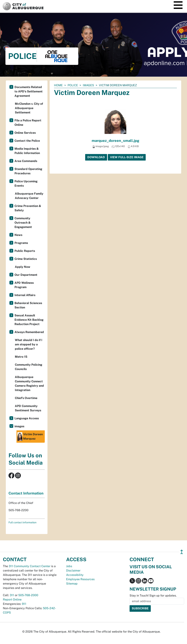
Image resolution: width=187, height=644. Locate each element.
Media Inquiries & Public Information (27, 151)
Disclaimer (73, 571)
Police (73, 85)
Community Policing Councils (29, 367)
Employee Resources (80, 579)
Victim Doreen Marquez (30, 437)
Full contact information (22, 522)
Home (58, 85)
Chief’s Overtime (26, 398)
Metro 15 (21, 357)
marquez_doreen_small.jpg (116, 141)
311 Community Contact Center (30, 566)
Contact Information (26, 493)
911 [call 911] (24, 604)
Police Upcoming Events (26, 183)
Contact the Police (27, 141)
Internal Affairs (25, 295)
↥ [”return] (182, 552)
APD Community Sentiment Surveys (28, 408)
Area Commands (26, 161)
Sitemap (72, 584)
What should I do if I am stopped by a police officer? (29, 344)
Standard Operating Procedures (28, 171)
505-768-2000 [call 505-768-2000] (28, 595)
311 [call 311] (12, 595)
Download (96, 157)
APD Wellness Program (24, 285)
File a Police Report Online (28, 123)
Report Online (12, 600)
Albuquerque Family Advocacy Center (29, 196)
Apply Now (23, 267)
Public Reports (25, 251)
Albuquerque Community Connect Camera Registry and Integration (29, 384)
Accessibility (75, 575)
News (18, 235)
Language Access (27, 418)
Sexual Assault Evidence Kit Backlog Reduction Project (29, 320)
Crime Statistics (26, 259)
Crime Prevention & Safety (28, 208)
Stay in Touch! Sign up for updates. (153, 596)
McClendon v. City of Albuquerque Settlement (29, 108)
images (88, 85)
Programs (21, 243)
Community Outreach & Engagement (23, 223)
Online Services (25, 133)
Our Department (26, 275)
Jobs (69, 566)
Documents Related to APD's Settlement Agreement (29, 91)
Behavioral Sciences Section (28, 305)
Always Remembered (29, 332)
